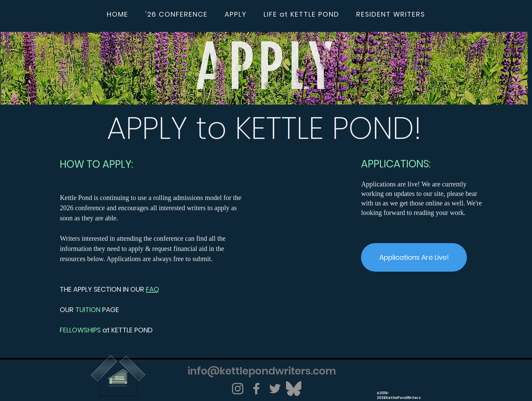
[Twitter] (275, 389)
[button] (176, 15)
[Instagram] (238, 389)
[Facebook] (256, 389)
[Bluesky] (294, 389)
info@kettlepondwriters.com (262, 371)
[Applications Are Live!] (414, 257)
